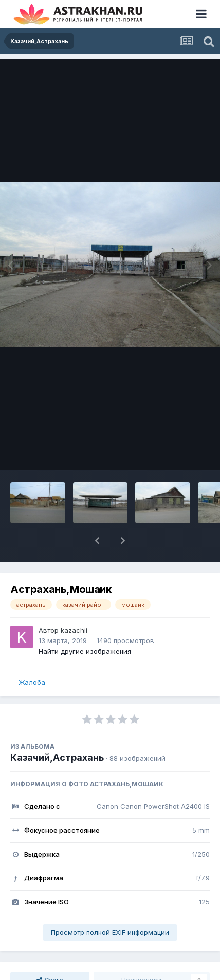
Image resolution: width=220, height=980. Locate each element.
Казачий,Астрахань (57, 757)
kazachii (74, 630)
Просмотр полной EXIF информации (110, 932)
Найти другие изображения (85, 651)
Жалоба (32, 682)
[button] (97, 541)
